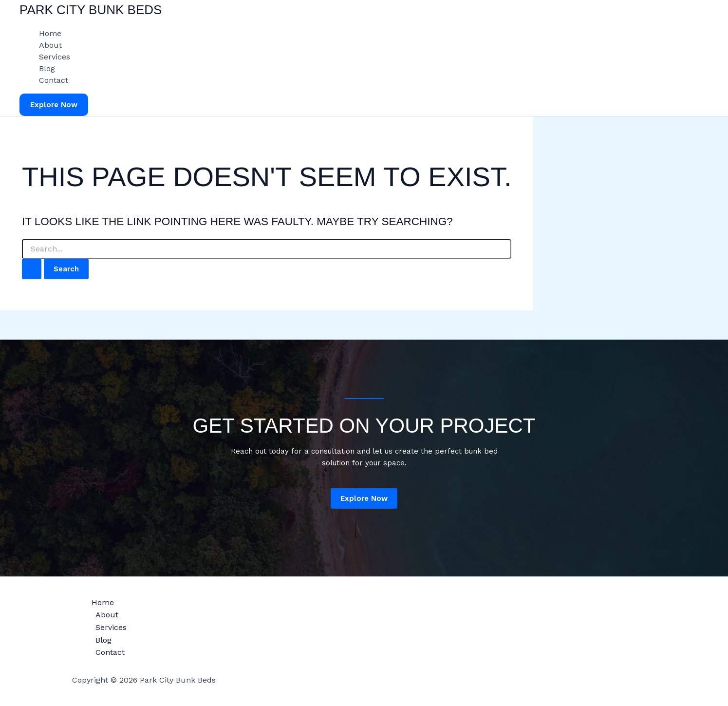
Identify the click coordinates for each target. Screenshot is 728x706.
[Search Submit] (32, 269)
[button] (54, 105)
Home (50, 33)
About (50, 45)
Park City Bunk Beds (91, 10)
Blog (47, 68)
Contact (54, 80)
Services (55, 57)
